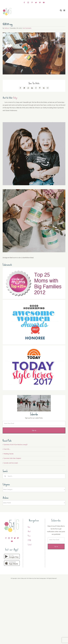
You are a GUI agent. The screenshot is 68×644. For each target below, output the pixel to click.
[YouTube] (12, 541)
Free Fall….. (7, 449)
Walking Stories (9, 454)
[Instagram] (9, 538)
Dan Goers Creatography (40, 578)
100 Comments (27, 28)
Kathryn (7, 28)
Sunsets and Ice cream (11, 463)
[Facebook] (6, 538)
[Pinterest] (12, 538)
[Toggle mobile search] (61, 10)
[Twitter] (15, 538)
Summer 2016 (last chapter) (12, 458)
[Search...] (34, 476)
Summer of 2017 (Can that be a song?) (16, 445)
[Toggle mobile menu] (64, 10)
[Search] (5, 476)
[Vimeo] (18, 538)
